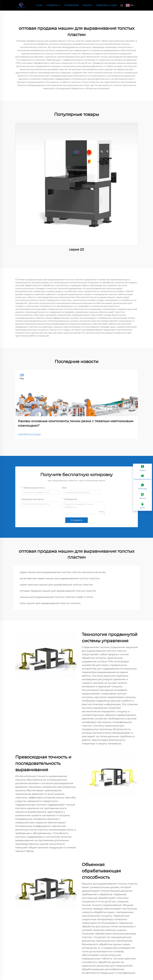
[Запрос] (142, 468)
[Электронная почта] (142, 478)
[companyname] (21, 5)
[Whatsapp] (142, 487)
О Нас (39, 5)
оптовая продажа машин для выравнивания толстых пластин (58, 591)
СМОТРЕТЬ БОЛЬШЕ (29, 435)
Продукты (53, 5)
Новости (87, 5)
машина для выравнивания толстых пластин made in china (56, 597)
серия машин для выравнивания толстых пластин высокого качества (63, 572)
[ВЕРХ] (142, 506)
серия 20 (76, 249)
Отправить (76, 520)
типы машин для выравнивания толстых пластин (50, 603)
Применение (71, 5)
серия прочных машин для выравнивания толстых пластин (56, 585)
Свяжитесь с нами (106, 5)
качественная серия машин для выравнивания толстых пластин (60, 578)
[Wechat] (142, 496)
